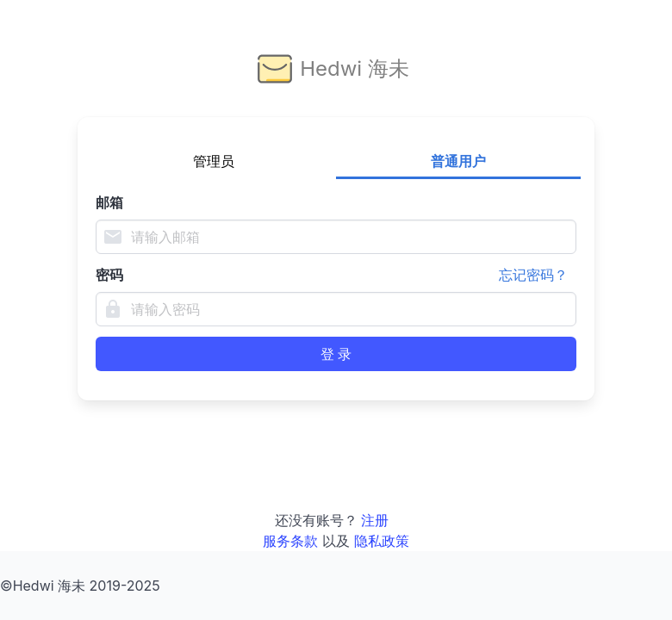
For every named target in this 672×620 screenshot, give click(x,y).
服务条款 (290, 541)
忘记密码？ (533, 275)
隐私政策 (382, 541)
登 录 (336, 354)
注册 (375, 520)
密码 (336, 275)
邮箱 (109, 202)
